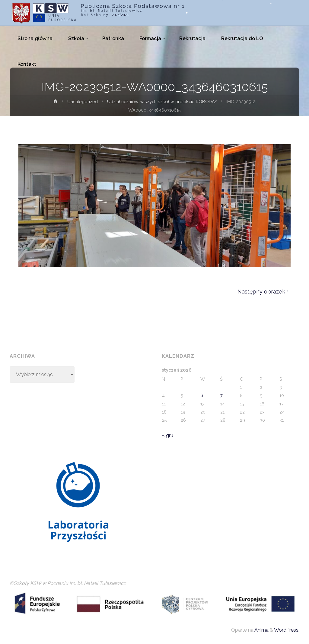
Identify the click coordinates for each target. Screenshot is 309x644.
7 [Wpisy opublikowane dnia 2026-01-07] (221, 395)
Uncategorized (83, 102)
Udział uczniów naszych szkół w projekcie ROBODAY (162, 102)
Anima (261, 630)
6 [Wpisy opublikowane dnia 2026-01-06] (202, 395)
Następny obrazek (264, 292)
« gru (167, 435)
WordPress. (287, 630)
